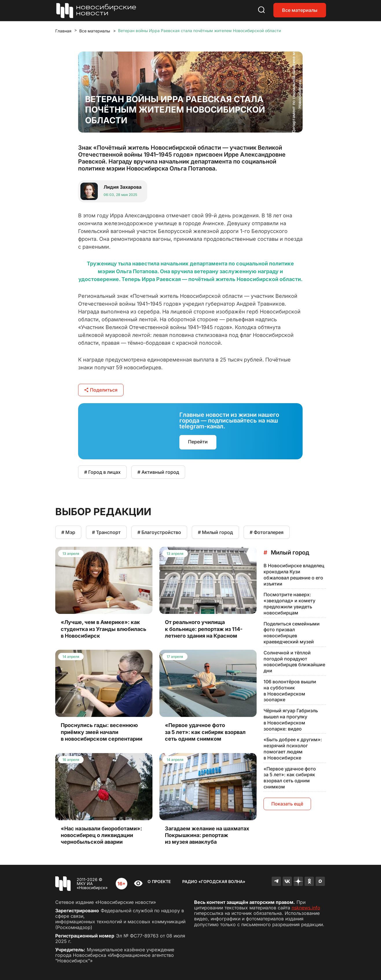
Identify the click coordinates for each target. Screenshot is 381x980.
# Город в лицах (102, 472)
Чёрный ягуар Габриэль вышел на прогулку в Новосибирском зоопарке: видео (291, 720)
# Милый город (215, 532)
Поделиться (101, 390)
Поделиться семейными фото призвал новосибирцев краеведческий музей (292, 633)
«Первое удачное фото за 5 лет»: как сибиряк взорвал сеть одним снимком (290, 778)
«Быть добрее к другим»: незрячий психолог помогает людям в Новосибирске (293, 748)
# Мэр (68, 532)
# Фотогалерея (267, 532)
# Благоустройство (159, 532)
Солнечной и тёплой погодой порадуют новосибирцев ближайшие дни (294, 662)
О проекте (159, 881)
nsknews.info (306, 908)
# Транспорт (106, 532)
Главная (63, 31)
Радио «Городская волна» (214, 881)
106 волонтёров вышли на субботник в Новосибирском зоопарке (290, 691)
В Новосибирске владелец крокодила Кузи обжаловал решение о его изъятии (294, 575)
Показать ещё (287, 804)
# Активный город (158, 472)
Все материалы (300, 10)
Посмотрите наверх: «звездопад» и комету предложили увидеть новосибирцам (289, 603)
